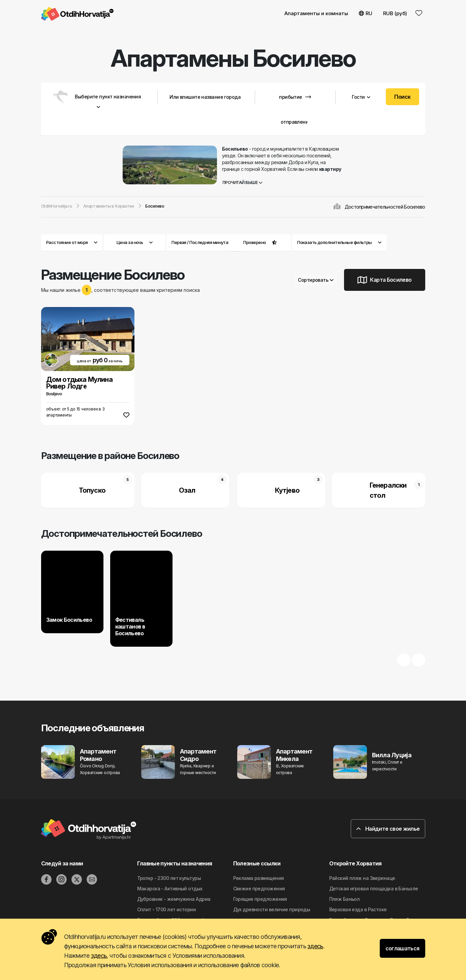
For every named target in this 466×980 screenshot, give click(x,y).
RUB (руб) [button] (395, 13)
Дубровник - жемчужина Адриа (174, 899)
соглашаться (402, 948)
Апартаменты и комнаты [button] (316, 13)
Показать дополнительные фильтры (339, 242)
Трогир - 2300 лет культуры (169, 878)
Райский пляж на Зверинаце (362, 878)
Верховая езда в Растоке (358, 909)
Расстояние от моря (72, 242)
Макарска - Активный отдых (170, 889)
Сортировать (316, 280)
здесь (315, 946)
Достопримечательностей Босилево (385, 207)
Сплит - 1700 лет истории (167, 909)
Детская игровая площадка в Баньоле (374, 889)
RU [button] (366, 13)
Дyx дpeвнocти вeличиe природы (272, 909)
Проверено (255, 242)
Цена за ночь (134, 242)
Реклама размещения (259, 878)
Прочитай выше (242, 182)
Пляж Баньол (345, 899)
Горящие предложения (260, 899)
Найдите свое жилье (388, 829)
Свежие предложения (259, 889)
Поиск (402, 97)
